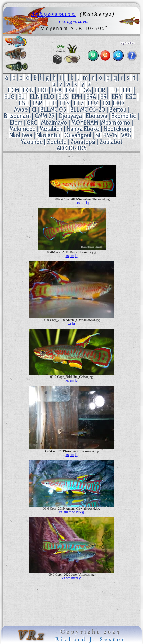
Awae (21, 110)
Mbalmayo (54, 122)
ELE (128, 90)
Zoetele (57, 142)
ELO (49, 97)
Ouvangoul (78, 135)
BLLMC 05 (53, 110)
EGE (71, 90)
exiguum (74, 21)
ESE (24, 103)
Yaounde (32, 142)
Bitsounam (17, 116)
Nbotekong (117, 129)
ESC (131, 97)
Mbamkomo (116, 122)
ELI (22, 97)
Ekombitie (124, 116)
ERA (91, 97)
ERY (117, 97)
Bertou (118, 110)
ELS (63, 97)
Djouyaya (70, 116)
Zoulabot (111, 142)
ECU (28, 90)
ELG (9, 97)
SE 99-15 (106, 135)
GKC (32, 122)
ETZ (79, 103)
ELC (114, 90)
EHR (100, 90)
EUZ (93, 103)
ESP (37, 103)
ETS (65, 103)
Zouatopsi (83, 142)
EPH (77, 97)
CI (34, 110)
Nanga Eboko (83, 129)
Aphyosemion (53, 14)
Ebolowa (97, 116)
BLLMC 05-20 (88, 110)
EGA (57, 90)
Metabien (51, 129)
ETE (51, 103)
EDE (43, 90)
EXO (119, 103)
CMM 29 (45, 116)
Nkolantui (48, 135)
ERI (104, 97)
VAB (126, 135)
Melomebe (22, 129)
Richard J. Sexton (91, 639)
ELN (35, 97)
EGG (85, 90)
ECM (14, 90)
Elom (16, 122)
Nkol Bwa (21, 135)
